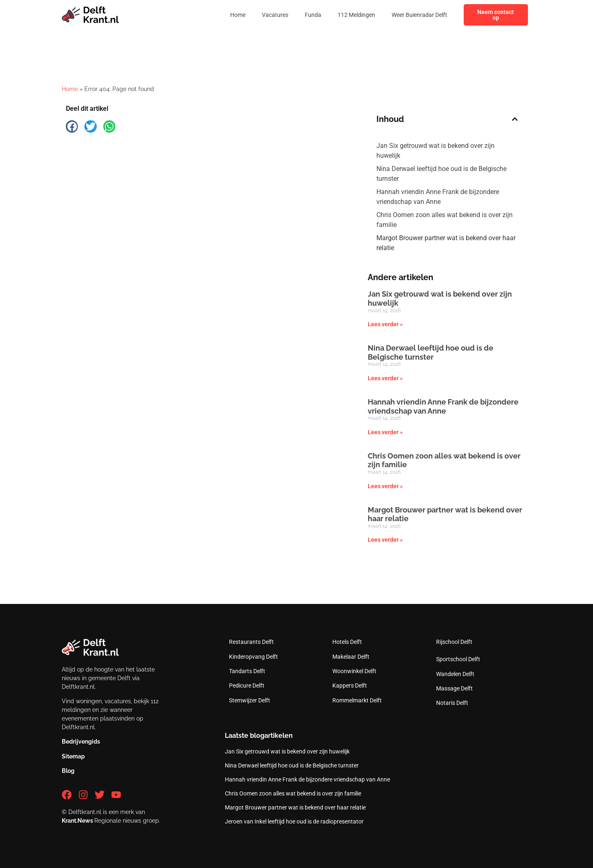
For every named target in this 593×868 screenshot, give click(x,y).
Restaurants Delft (251, 642)
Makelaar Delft (351, 657)
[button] (72, 126)
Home (238, 15)
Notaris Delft (452, 703)
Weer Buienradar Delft (419, 15)
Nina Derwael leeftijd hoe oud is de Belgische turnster (441, 174)
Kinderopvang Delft (253, 657)
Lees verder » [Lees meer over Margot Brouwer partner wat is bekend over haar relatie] (385, 540)
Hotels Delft (347, 642)
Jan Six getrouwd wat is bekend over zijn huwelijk (435, 151)
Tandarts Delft (247, 671)
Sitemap (73, 756)
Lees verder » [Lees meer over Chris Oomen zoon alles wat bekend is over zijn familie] (385, 486)
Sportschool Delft (458, 659)
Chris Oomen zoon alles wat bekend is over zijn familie (445, 220)
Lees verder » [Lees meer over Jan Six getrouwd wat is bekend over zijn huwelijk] (385, 324)
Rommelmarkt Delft (357, 700)
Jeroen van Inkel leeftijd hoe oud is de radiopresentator (294, 821)
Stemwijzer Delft (250, 700)
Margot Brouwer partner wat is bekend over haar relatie (446, 243)
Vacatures (275, 15)
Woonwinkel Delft (354, 671)
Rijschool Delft (454, 642)
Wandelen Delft (455, 674)
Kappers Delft (350, 686)
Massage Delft (454, 688)
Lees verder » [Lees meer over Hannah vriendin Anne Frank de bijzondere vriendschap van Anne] (385, 432)
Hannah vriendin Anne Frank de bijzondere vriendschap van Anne (438, 197)
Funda (313, 15)
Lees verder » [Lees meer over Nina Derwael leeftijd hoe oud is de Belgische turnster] (385, 378)
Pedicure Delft (247, 686)
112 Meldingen (356, 15)
